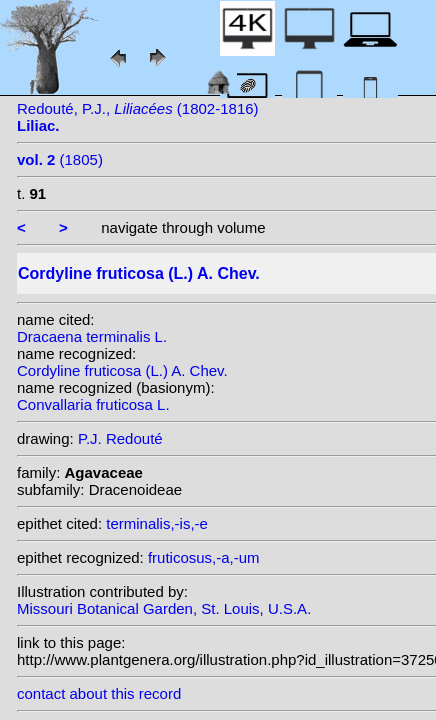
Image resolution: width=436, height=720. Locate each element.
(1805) (60, 159)
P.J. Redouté (120, 438)
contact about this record (99, 693)
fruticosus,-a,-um (204, 557)
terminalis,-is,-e (157, 523)
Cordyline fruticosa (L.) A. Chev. (122, 370)
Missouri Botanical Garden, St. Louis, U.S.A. (164, 608)
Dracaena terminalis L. (92, 336)
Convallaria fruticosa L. (93, 404)
